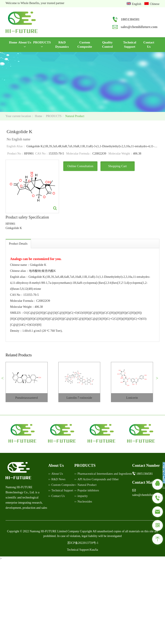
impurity (82, 496)
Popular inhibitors (88, 490)
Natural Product (75, 116)
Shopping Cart (117, 166)
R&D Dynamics (62, 45)
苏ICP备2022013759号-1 (83, 543)
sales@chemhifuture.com (139, 27)
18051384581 (130, 19)
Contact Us (149, 45)
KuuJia (94, 550)
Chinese (155, 4)
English (137, 4)
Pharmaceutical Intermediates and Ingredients (105, 474)
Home (13, 42)
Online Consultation (80, 166)
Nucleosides (85, 502)
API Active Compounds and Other (98, 479)
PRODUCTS (42, 44)
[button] (4, 380)
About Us (25, 44)
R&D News (58, 479)
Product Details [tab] (18, 244)
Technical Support (130, 45)
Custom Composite (85, 45)
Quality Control (108, 45)
